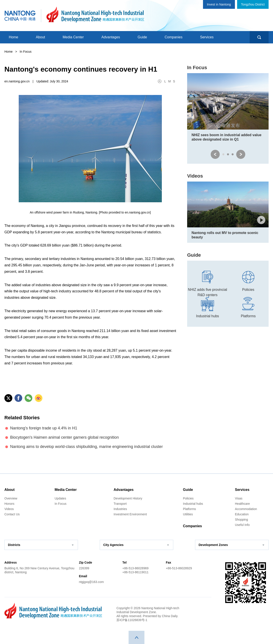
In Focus (197, 68)
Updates (60, 498)
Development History (128, 498)
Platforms (189, 509)
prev (215, 154)
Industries (120, 509)
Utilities (188, 514)
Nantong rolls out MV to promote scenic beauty (225, 235)
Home (14, 37)
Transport (120, 504)
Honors (9, 504)
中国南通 (20, 15)
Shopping (241, 520)
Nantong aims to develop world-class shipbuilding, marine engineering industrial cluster (86, 447)
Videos (195, 176)
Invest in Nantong (219, 4)
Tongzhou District (253, 4)
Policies (188, 498)
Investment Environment (130, 514)
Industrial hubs (193, 504)
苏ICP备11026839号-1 (132, 620)
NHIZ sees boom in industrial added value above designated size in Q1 (226, 137)
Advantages (111, 37)
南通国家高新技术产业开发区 (95, 15)
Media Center (73, 37)
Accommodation (246, 509)
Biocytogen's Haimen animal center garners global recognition (65, 437)
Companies (174, 37)
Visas (239, 498)
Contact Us (12, 514)
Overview (11, 498)
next (241, 154)
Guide (142, 37)
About (41, 37)
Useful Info (242, 525)
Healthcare (242, 504)
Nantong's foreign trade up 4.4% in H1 (44, 428)
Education (242, 514)
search (259, 37)
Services (207, 37)
